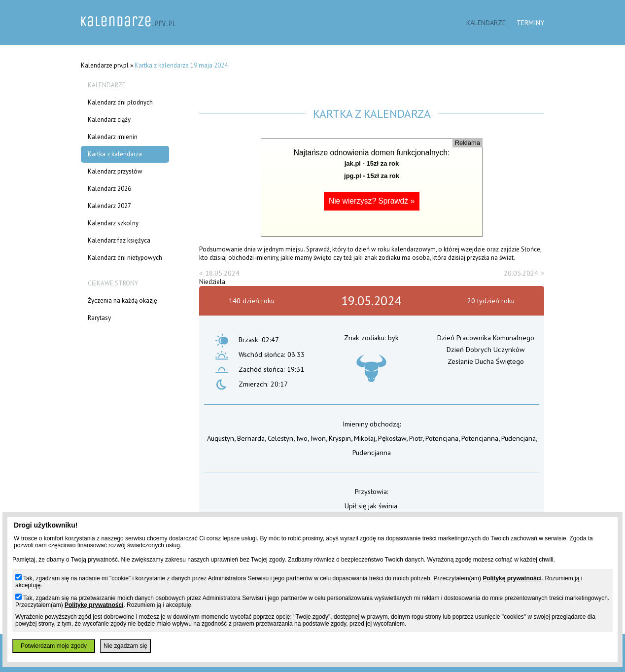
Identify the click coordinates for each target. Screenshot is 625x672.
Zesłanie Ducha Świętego (486, 361)
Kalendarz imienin (113, 137)
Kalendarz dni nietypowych (125, 258)
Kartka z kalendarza (115, 154)
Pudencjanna (372, 452)
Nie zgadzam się (125, 646)
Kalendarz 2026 (109, 189)
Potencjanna (480, 438)
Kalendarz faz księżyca (119, 240)
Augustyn (221, 438)
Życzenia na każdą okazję (122, 301)
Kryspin (340, 438)
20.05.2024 (521, 273)
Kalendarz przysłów (115, 171)
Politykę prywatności (512, 578)
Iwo (302, 438)
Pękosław (392, 438)
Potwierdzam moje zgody (54, 646)
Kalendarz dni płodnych (120, 102)
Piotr (416, 438)
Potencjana (442, 438)
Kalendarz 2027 (109, 206)
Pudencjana (519, 438)
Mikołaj (365, 438)
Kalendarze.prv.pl (105, 65)
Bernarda (251, 438)
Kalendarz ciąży (109, 120)
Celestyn (280, 438)
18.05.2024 (222, 273)
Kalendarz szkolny (113, 223)
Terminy (530, 22)
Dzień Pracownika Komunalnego (486, 337)
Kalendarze (486, 22)
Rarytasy (99, 318)
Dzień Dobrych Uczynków (486, 349)
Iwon (318, 438)
